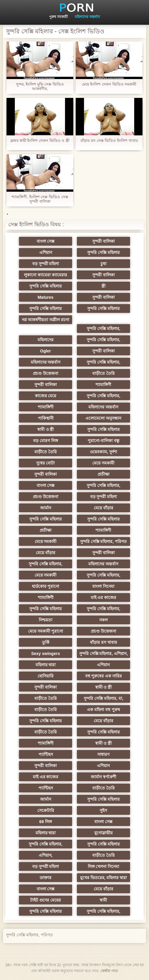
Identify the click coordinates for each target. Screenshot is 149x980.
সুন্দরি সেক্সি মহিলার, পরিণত (104, 541)
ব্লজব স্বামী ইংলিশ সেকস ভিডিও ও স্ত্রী (40, 141)
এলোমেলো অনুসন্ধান (103, 418)
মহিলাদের (46, 340)
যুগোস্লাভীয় (103, 833)
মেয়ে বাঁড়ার (103, 508)
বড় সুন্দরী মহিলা (46, 264)
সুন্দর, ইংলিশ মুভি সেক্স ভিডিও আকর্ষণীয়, (40, 86)
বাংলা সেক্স (46, 241)
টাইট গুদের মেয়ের (46, 900)
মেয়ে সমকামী (103, 463)
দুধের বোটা (46, 463)
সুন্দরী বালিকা (103, 241)
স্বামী (103, 900)
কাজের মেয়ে (46, 396)
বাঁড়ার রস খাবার (103, 642)
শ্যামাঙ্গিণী (103, 385)
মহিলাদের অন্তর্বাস (87, 17)
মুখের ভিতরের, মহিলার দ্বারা (104, 878)
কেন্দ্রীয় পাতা (109, 971)
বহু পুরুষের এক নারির (104, 676)
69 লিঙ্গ (46, 822)
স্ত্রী (103, 286)
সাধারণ (103, 754)
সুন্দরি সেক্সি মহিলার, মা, (103, 698)
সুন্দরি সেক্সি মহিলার (103, 252)
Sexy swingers (45, 654)
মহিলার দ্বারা (46, 665)
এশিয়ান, (46, 855)
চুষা (103, 264)
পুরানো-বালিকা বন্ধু (103, 441)
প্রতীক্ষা (103, 474)
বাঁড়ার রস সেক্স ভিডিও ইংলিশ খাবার (109, 141)
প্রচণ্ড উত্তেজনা (46, 373)
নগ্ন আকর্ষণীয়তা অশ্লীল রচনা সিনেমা (46, 321)
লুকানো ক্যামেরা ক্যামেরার (46, 275)
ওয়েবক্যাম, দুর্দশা (103, 452)
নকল (103, 620)
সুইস (103, 810)
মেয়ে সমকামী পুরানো (46, 631)
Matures (46, 297)
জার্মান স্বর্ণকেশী (103, 777)
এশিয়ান (46, 252)
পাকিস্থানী (46, 418)
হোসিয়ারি (46, 676)
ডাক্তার (46, 878)
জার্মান (46, 508)
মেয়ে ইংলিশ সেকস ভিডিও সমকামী (109, 84)
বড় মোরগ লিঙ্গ (46, 441)
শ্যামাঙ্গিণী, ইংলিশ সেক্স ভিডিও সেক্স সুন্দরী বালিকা (40, 199)
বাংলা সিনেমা (103, 586)
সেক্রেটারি (46, 810)
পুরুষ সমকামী (58, 17)
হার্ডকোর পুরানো (46, 586)
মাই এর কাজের (104, 597)
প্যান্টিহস (46, 754)
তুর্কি (46, 642)
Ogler (46, 351)
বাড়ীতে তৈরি (103, 373)
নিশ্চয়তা (46, 620)
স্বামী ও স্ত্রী (46, 429)
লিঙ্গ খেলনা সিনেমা (104, 866)
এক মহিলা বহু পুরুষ (103, 710)
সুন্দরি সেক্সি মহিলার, (103, 329)
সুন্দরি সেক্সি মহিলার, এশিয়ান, (103, 654)
